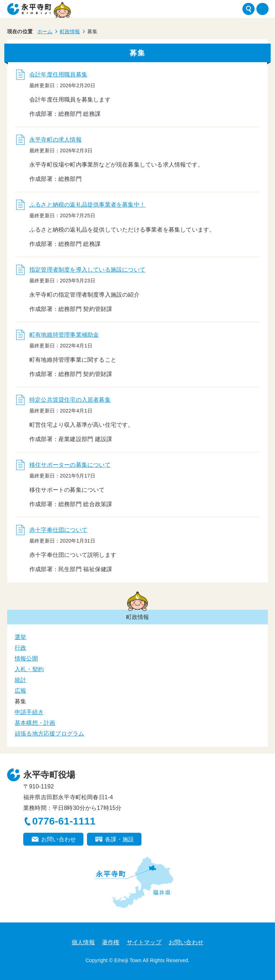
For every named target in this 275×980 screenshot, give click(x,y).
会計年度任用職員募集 (58, 75)
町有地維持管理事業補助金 (64, 335)
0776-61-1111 (64, 821)
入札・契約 (29, 669)
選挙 (20, 637)
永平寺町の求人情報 (56, 140)
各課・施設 (119, 839)
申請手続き (29, 712)
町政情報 (70, 31)
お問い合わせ (59, 839)
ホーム (45, 31)
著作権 (111, 942)
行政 (20, 648)
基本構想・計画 (35, 723)
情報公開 (26, 659)
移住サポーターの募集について (70, 465)
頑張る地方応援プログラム (49, 734)
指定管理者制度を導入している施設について (87, 270)
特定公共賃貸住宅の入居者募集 (70, 400)
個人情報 (83, 942)
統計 (20, 680)
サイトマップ (144, 942)
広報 (20, 691)
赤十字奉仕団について (58, 530)
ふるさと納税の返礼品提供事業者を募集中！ (87, 205)
